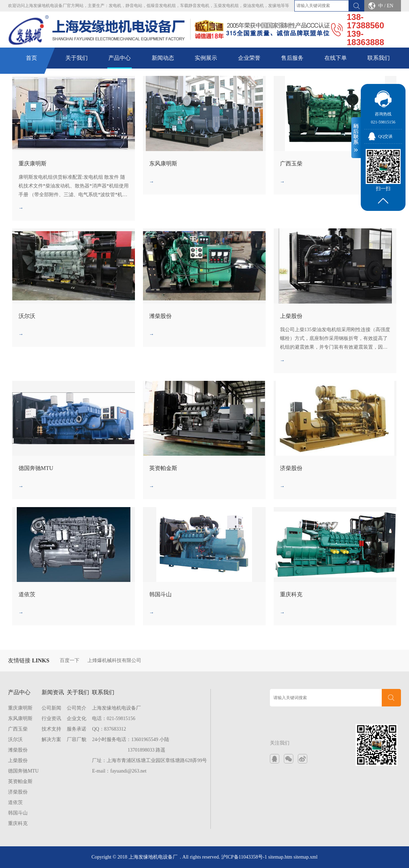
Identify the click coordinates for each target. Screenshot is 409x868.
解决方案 (51, 739)
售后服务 (292, 58)
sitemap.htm (280, 857)
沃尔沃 (15, 739)
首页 (31, 58)
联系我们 (379, 58)
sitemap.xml (306, 857)
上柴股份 (18, 760)
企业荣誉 (249, 58)
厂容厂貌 (77, 739)
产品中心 (120, 58)
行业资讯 (51, 718)
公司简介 (77, 708)
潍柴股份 (18, 750)
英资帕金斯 (20, 781)
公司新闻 (51, 708)
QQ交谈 (385, 136)
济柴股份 (18, 792)
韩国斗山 (18, 813)
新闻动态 (163, 58)
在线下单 (336, 58)
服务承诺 (77, 729)
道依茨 (15, 802)
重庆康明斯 (20, 708)
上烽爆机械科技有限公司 (114, 660)
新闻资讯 (53, 692)
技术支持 (51, 729)
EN (390, 6)
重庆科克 (18, 823)
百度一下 (70, 660)
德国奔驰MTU (23, 771)
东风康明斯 (20, 718)
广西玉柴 (18, 729)
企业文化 (77, 718)
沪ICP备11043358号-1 (244, 857)
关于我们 (77, 58)
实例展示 (206, 58)
